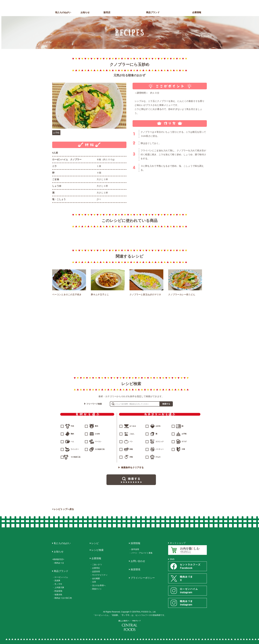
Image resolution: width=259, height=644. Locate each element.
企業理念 (96, 568)
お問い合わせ (138, 561)
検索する (166, 404)
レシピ (175, 12)
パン (131, 441)
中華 (183, 449)
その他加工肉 (100, 449)
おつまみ (133, 426)
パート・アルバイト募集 (142, 553)
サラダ (184, 441)
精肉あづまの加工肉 (63, 598)
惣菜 (180, 325)
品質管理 (96, 572)
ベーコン (98, 441)
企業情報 (197, 12)
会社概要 (96, 579)
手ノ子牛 (58, 584)
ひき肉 (97, 434)
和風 (131, 449)
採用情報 (135, 543)
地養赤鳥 (58, 595)
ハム (72, 441)
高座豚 (57, 581)
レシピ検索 (98, 550)
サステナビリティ (100, 575)
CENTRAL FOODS (130, 9)
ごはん (132, 434)
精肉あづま (59, 563)
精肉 (78, 325)
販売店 (107, 12)
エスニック (160, 441)
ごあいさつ (97, 565)
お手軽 (56, 133)
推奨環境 (135, 569)
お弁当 (158, 426)
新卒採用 (135, 549)
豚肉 (96, 426)
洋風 (131, 457)
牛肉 (72, 426)
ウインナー (75, 449)
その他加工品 (76, 457)
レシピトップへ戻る (64, 509)
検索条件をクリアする (131, 467)
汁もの (158, 457)
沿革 (94, 582)
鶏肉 (72, 434)
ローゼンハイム (61, 577)
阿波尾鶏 (58, 591)
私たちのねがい (63, 12)
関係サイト (97, 589)
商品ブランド (153, 12)
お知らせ (85, 12)
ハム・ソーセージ (129, 325)
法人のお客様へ (99, 585)
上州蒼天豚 (59, 588)
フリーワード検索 (94, 404)
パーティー (160, 449)
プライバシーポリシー (143, 578)
